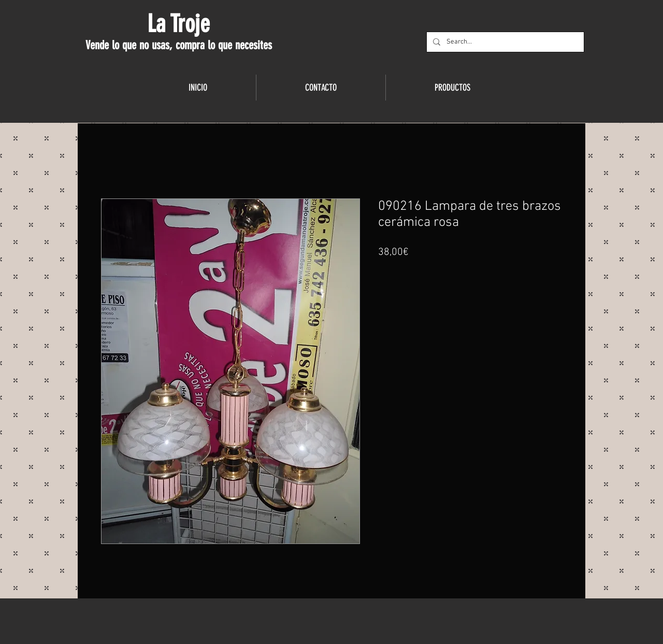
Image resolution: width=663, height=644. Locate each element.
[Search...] (504, 42)
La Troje (178, 24)
